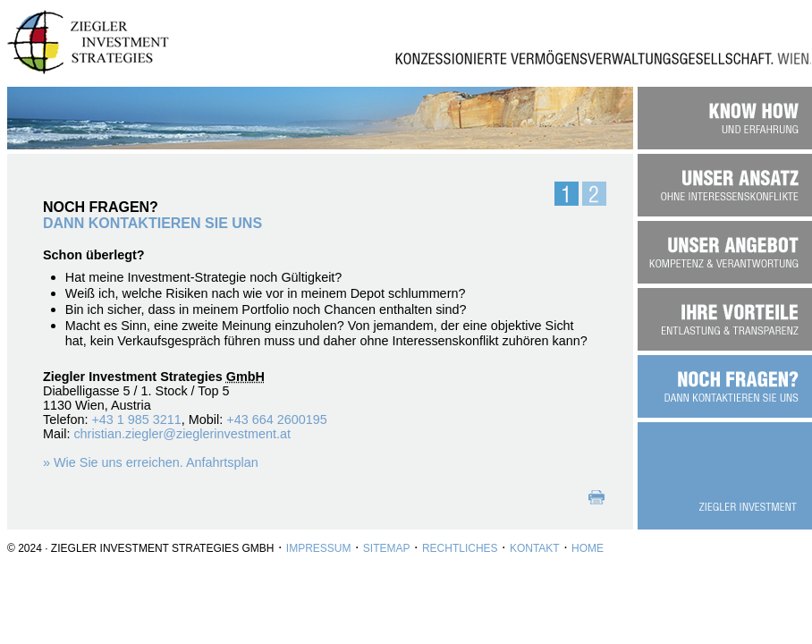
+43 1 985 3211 (136, 419)
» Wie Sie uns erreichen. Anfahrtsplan (151, 462)
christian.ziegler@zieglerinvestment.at (182, 434)
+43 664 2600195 (276, 419)
